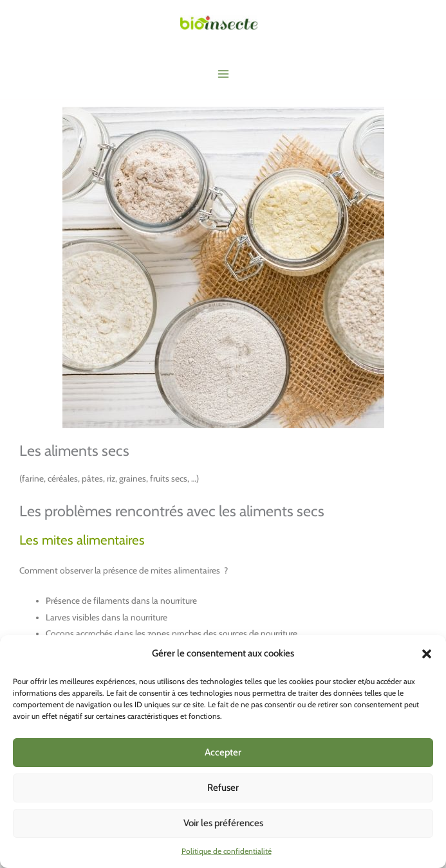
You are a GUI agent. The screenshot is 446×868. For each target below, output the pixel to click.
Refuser (223, 788)
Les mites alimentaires (84, 540)
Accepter (223, 752)
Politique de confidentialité (227, 851)
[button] (427, 654)
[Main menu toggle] (223, 74)
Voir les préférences (223, 823)
